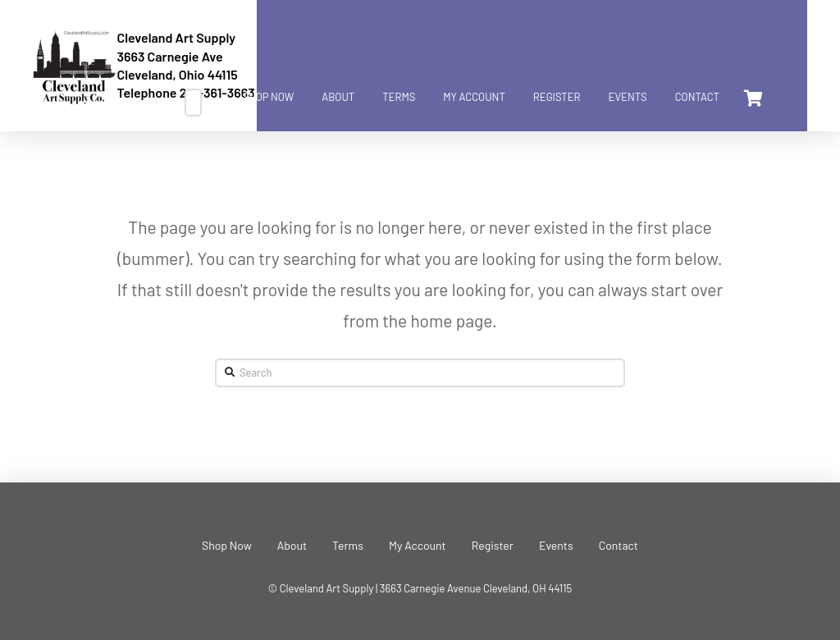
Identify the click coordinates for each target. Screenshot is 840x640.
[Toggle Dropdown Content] (752, 98)
